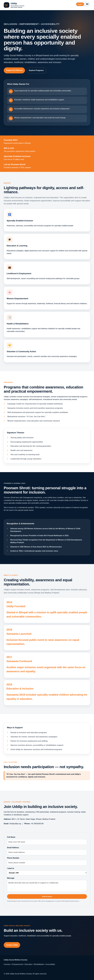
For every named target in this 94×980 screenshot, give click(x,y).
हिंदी (87, 4)
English (80, 4)
